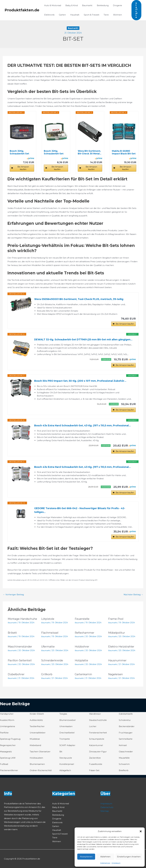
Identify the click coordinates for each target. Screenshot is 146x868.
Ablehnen (105, 857)
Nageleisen (115, 676)
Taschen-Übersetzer (40, 752)
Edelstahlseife (126, 715)
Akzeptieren (86, 857)
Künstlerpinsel (67, 765)
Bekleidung (101, 5)
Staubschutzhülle (98, 721)
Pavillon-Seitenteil (20, 662)
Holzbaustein (36, 759)
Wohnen (115, 15)
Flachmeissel (50, 634)
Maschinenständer (20, 648)
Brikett (12, 634)
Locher (93, 728)
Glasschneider (126, 752)
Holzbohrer (82, 648)
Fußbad (4, 765)
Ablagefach (65, 771)
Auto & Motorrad (52, 5)
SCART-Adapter (67, 746)
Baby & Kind (71, 5)
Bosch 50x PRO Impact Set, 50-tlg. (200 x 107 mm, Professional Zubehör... (81, 382)
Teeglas (63, 715)
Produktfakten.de (22, 10)
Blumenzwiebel (67, 721)
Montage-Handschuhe (22, 621)
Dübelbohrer (16, 676)
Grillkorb (47, 676)
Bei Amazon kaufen (23, 168)
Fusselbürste (96, 765)
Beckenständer (127, 728)
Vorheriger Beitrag (13, 596)
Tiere (104, 15)
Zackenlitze (95, 759)
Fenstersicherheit (98, 734)
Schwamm (124, 765)
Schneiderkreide (52, 662)
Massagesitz (6, 752)
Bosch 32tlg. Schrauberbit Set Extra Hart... (19, 152)
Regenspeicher (8, 746)
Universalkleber (38, 734)
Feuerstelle (82, 621)
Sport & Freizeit (90, 15)
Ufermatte (48, 648)
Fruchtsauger (126, 734)
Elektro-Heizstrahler (121, 648)
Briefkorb (124, 771)
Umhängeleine (8, 728)
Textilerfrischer (37, 728)
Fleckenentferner (9, 771)
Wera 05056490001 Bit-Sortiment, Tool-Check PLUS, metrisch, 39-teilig (80, 299)
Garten (62, 15)
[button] (141, 831)
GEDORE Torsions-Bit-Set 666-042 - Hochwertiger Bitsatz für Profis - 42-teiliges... (81, 512)
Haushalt (74, 15)
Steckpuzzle (66, 759)
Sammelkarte (126, 740)
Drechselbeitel (67, 734)
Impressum (116, 863)
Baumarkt (86, 5)
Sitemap (105, 812)
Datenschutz (105, 863)
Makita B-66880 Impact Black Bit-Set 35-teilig (124, 152)
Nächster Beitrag (133, 596)
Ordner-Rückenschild (41, 771)
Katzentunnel (96, 746)
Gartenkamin (83, 676)
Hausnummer (117, 662)
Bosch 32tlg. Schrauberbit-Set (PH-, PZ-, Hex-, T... (54, 152)
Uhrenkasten (66, 728)
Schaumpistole (97, 740)
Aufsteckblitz (36, 721)
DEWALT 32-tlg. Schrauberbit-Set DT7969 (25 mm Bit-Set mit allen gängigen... (84, 340)
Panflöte (4, 734)
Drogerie (115, 5)
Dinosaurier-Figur (98, 752)
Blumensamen (37, 765)
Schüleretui (125, 721)
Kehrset (123, 746)
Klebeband (35, 746)
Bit (61, 752)
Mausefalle (124, 759)
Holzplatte (82, 662)
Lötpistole (48, 621)
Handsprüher (7, 715)
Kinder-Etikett (37, 715)
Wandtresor (95, 715)
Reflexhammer (85, 634)
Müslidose (35, 740)
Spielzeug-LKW (8, 759)
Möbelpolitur (117, 634)
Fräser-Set (94, 771)
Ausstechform (7, 721)
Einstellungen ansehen (129, 857)
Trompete (65, 740)
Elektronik (49, 15)
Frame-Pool (116, 621)
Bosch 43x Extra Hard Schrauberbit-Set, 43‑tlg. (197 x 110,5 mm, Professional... (83, 426)
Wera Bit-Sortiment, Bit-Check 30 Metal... (90, 152)
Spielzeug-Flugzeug (10, 740)
